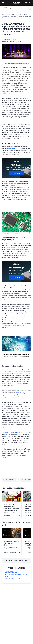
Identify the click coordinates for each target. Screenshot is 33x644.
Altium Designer (8, 434)
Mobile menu (3, 3)
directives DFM (20, 392)
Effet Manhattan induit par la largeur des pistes (13, 239)
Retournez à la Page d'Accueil (18, 560)
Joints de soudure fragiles (12, 366)
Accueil (3, 15)
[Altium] (16, 3)
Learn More (16, 173)
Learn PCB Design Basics (9, 480)
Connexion (28, 3)
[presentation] (30, 488)
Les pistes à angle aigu (11, 143)
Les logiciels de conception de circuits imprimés (15, 433)
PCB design (7, 8)
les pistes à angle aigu (14, 149)
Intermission (20, 426)
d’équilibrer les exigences (9, 320)
